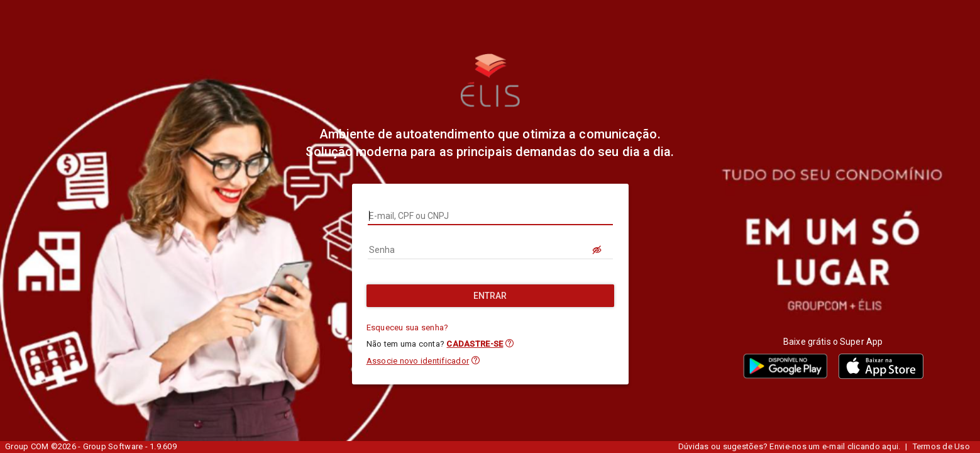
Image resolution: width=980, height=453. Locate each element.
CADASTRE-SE (475, 344)
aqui (890, 446)
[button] (509, 343)
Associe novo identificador (418, 361)
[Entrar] (490, 296)
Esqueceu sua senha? (408, 327)
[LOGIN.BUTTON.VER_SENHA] (598, 250)
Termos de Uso (941, 446)
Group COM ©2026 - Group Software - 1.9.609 (91, 446)
